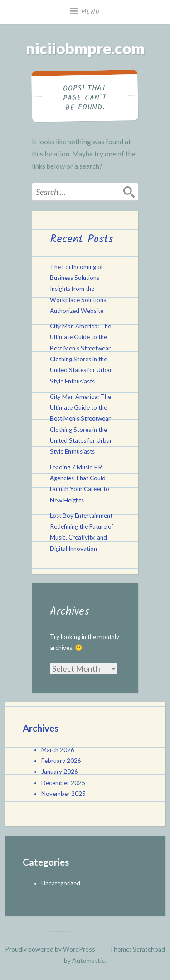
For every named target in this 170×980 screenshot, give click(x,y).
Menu (91, 12)
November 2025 (63, 794)
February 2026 (61, 761)
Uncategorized (61, 883)
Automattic (88, 960)
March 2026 (58, 750)
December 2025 (63, 783)
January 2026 (60, 772)
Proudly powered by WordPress (50, 949)
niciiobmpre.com (85, 48)
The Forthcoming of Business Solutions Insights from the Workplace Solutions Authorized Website (78, 289)
